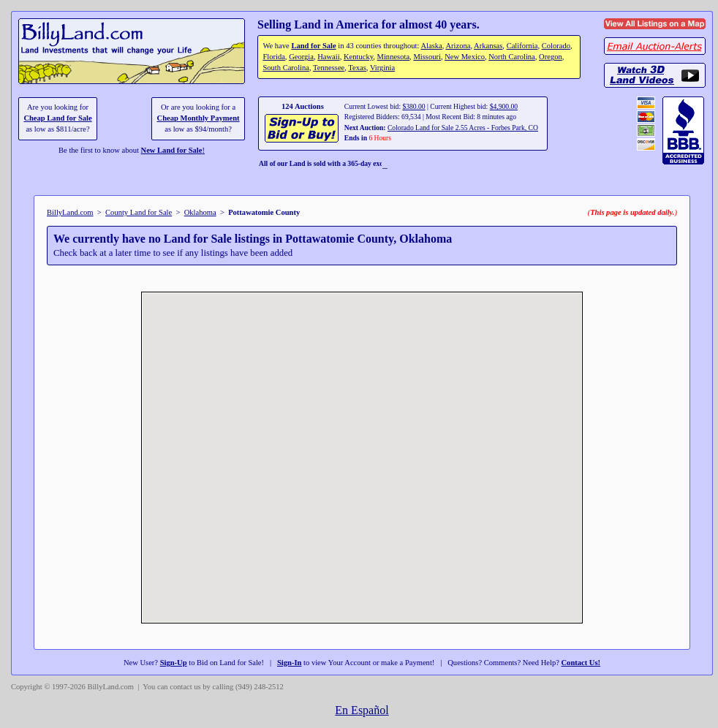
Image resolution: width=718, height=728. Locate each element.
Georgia (301, 57)
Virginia (382, 68)
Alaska (431, 46)
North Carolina (512, 57)
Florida (273, 57)
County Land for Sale (139, 212)
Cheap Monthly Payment (199, 118)
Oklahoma (200, 212)
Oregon (551, 57)
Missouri (427, 57)
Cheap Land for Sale (57, 118)
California (522, 46)
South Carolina (286, 68)
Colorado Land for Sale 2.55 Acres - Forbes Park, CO (463, 128)
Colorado (556, 46)
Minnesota (394, 57)
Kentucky (358, 57)
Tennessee (329, 68)
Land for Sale (313, 46)
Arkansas (488, 46)
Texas (357, 68)
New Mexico (465, 57)
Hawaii (328, 57)
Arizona (458, 46)
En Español (362, 710)
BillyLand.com (70, 212)
